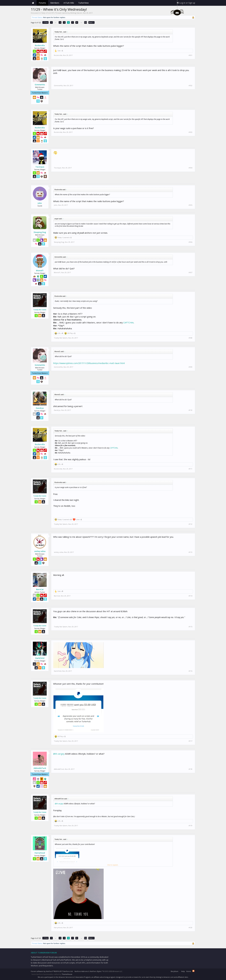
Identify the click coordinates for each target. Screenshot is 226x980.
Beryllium (175, 971)
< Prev (45, 22)
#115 (190, 627)
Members (55, 3)
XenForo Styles (96, 971)
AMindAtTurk (40, 768)
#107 (190, 273)
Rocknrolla (40, 45)
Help (183, 971)
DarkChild (40, 658)
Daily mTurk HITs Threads (51, 13)
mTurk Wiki (69, 3)
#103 (190, 132)
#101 (190, 55)
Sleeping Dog (40, 232)
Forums (42, 3)
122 (86, 22)
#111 (190, 469)
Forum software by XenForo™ (52, 971)
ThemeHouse (67, 974)
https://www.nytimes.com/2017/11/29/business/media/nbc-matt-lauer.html (89, 363)
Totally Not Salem (40, 310)
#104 (190, 168)
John (40, 203)
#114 (190, 596)
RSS (193, 971)
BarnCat (40, 589)
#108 (190, 338)
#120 (190, 928)
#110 (190, 410)
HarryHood (40, 853)
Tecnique (40, 167)
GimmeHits (40, 85)
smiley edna (40, 551)
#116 (190, 671)
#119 (190, 826)
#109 (190, 367)
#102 (190, 86)
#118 (190, 769)
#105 (190, 205)
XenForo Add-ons (81, 971)
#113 (190, 552)
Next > (91, 22)
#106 (190, 242)
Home (33, 3)
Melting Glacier (76, 13)
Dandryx (40, 408)
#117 (190, 741)
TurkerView (83, 3)
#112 (190, 524)
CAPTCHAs (128, 322)
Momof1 (40, 270)
